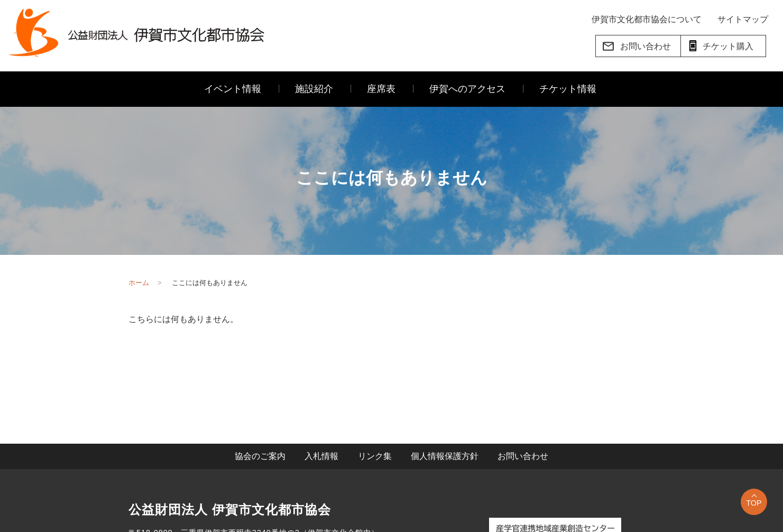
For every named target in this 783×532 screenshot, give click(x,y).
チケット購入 (720, 46)
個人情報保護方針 (445, 456)
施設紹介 (314, 89)
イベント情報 (233, 89)
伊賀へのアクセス (467, 89)
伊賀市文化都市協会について (647, 19)
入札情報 (321, 456)
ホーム (139, 283)
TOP (754, 503)
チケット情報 (568, 89)
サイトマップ (743, 19)
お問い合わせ (636, 46)
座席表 (381, 89)
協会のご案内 (260, 456)
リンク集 (375, 456)
